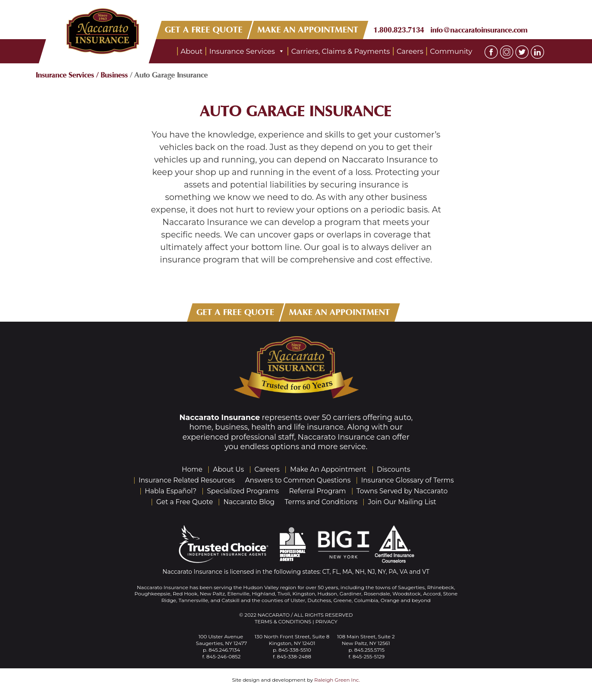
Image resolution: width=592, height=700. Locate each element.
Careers (410, 51)
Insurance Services (247, 51)
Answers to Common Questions (298, 480)
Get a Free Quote (185, 502)
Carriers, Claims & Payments (341, 51)
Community (451, 51)
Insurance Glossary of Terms (408, 480)
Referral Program (318, 491)
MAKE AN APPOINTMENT (308, 30)
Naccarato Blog (249, 502)
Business (114, 75)
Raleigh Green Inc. (337, 680)
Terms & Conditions (283, 621)
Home (192, 469)
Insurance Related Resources (187, 480)
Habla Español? (171, 491)
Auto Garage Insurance (296, 111)
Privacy (326, 621)
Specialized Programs (243, 491)
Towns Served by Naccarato (402, 491)
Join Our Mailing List (402, 502)
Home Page (165, 51)
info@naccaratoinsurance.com (479, 30)
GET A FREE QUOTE (204, 30)
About (192, 51)
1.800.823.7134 (399, 30)
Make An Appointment (328, 469)
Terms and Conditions (321, 502)
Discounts (394, 469)
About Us (228, 469)
